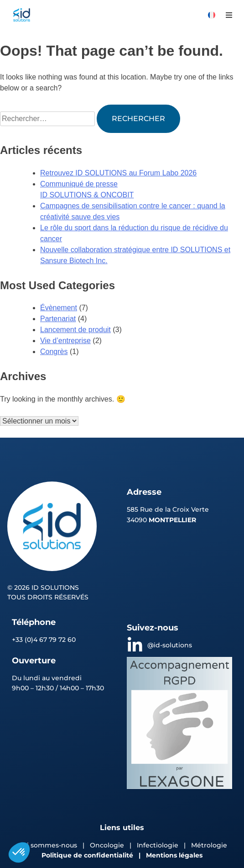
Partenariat (58, 319)
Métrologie (209, 845)
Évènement (59, 308)
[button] (229, 15)
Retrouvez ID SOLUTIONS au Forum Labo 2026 (118, 173)
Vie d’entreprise (65, 341)
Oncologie (108, 845)
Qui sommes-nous (47, 845)
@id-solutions (170, 645)
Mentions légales (174, 855)
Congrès (54, 352)
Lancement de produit (75, 330)
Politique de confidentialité (87, 855)
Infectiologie (158, 845)
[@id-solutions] (135, 646)
